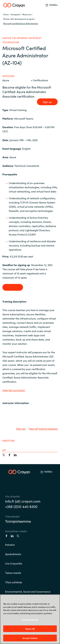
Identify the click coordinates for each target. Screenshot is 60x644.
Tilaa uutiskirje (14, 582)
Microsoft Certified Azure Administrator (21, 23)
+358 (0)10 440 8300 (21, 506)
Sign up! (21, 429)
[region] (30, 619)
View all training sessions (43, 429)
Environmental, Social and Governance (28, 591)
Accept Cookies (30, 638)
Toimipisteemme (18, 521)
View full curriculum (14, 390)
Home (6, 14)
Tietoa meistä (13, 573)
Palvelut (10, 545)
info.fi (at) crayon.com (23, 501)
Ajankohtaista (13, 554)
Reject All (30, 629)
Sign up (47, 102)
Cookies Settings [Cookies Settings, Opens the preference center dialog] (30, 620)
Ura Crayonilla (14, 563)
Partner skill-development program (19, 19)
